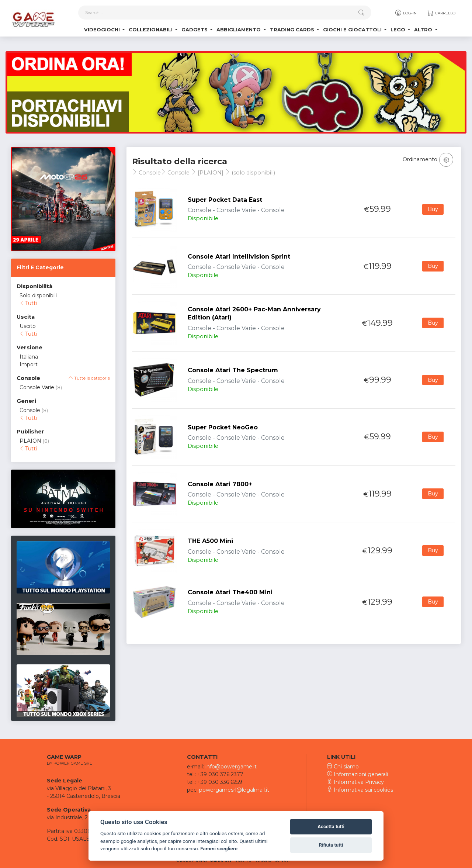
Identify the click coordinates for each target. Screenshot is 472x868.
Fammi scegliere (219, 848)
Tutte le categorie (89, 378)
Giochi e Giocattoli (353, 30)
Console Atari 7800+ (220, 484)
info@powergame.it (231, 767)
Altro (424, 30)
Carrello (441, 13)
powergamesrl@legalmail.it (234, 790)
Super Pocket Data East (225, 200)
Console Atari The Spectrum (233, 370)
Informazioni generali (358, 774)
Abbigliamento (239, 30)
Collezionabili (151, 30)
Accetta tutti (331, 826)
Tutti (28, 303)
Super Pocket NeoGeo (223, 427)
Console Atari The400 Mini (230, 592)
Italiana (29, 357)
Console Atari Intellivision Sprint (239, 257)
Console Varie (37, 387)
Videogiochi (103, 30)
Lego (399, 30)
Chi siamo (343, 767)
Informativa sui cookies (360, 790)
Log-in (405, 13)
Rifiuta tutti (331, 845)
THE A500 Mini (210, 541)
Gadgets (195, 30)
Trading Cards (293, 30)
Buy (433, 209)
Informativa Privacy (355, 782)
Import (29, 364)
